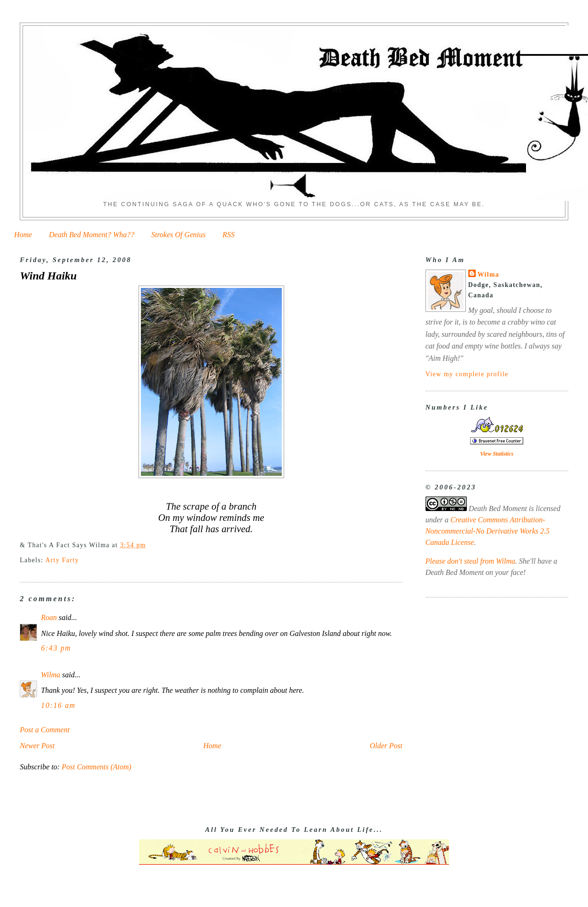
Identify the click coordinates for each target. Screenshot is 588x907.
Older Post (386, 746)
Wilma (50, 675)
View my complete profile (467, 374)
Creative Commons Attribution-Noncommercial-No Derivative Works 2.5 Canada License (488, 531)
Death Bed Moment (498, 508)
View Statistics (497, 454)
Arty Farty (62, 560)
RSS (229, 235)
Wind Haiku (48, 276)
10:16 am (58, 705)
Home (23, 235)
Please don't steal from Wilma (470, 561)
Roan (49, 617)
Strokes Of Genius (178, 235)
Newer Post (37, 746)
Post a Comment (45, 730)
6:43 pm (56, 648)
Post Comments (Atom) (96, 767)
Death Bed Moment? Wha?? (92, 235)
